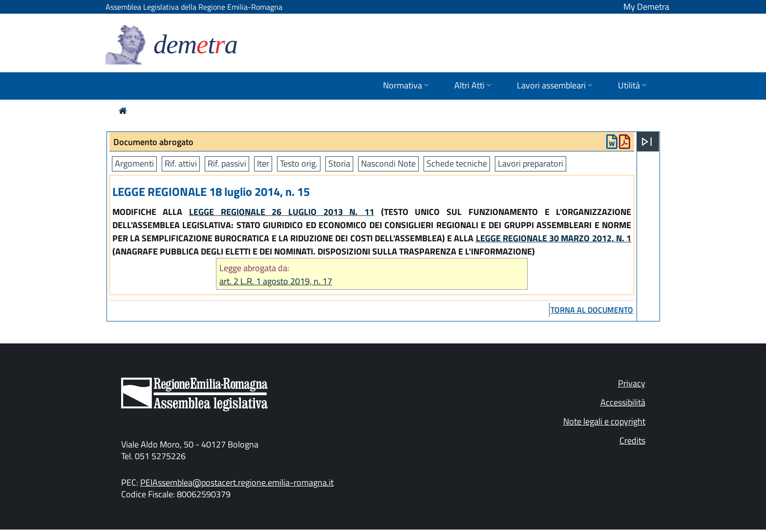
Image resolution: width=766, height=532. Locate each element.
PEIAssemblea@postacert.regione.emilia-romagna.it (237, 482)
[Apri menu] (647, 142)
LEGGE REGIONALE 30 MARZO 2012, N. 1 (554, 238)
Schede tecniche (457, 163)
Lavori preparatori (531, 163)
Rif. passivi (227, 163)
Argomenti (134, 163)
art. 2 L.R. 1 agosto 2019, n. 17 (276, 281)
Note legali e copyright (604, 421)
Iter (263, 163)
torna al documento (592, 310)
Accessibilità (623, 402)
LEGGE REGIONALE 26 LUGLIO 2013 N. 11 (282, 212)
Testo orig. (299, 163)
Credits (632, 440)
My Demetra (646, 7)
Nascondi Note (388, 163)
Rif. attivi (181, 163)
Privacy (632, 383)
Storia (339, 163)
